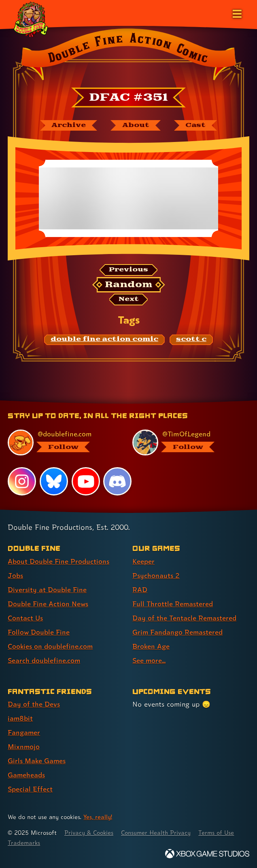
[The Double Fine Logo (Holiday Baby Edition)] (31, 19)
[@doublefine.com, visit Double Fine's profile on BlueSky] (61, 442)
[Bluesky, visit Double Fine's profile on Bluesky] (54, 481)
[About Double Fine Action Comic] (136, 125)
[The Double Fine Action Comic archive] (68, 125)
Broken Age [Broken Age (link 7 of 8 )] (151, 646)
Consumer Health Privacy (158, 833)
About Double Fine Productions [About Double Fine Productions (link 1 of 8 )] (58, 561)
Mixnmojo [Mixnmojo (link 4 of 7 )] (24, 746)
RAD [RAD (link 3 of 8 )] (140, 590)
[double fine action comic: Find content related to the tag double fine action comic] (104, 340)
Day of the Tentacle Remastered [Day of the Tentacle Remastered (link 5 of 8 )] (185, 618)
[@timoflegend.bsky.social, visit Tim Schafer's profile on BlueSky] (186, 442)
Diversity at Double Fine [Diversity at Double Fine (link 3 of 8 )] (47, 590)
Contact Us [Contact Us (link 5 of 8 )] (25, 618)
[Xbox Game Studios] (207, 854)
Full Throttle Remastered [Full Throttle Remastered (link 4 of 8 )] (173, 604)
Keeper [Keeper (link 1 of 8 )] (143, 561)
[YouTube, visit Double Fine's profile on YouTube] (86, 481)
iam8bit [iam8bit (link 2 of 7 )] (20, 718)
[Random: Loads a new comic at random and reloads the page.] (128, 285)
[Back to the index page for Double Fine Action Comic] (128, 56)
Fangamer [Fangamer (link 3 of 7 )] (24, 732)
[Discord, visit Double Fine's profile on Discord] (118, 481)
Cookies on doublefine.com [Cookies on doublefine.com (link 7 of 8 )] (51, 646)
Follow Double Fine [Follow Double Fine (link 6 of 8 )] (39, 632)
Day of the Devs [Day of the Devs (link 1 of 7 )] (34, 704)
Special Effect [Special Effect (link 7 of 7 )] (30, 789)
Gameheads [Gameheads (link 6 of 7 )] (27, 775)
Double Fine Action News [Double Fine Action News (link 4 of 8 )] (48, 604)
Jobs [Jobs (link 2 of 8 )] (15, 575)
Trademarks (24, 843)
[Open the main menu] (236, 13)
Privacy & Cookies (90, 833)
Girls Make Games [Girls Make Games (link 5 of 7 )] (37, 761)
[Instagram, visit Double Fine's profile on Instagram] (22, 481)
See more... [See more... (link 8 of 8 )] (149, 660)
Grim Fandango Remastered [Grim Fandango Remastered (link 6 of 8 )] (178, 632)
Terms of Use (219, 833)
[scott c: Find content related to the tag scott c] (191, 340)
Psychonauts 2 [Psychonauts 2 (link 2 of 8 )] (156, 575)
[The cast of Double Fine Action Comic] (196, 125)
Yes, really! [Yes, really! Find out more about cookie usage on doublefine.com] (98, 817)
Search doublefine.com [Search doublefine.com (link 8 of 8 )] (44, 660)
